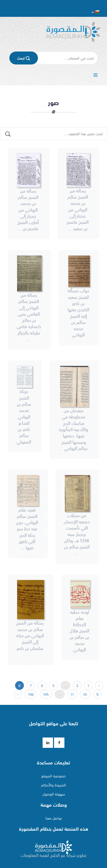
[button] (95, 12)
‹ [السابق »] (99, 685)
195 (46, 694)
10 (85, 694)
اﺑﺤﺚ (24, 58)
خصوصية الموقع (53, 776)
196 (31, 694)
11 (72, 694)
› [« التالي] (18, 694)
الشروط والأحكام (53, 785)
